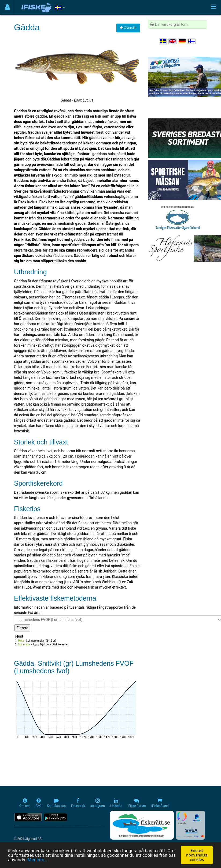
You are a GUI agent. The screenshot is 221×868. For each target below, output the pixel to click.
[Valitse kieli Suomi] (192, 41)
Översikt (128, 28)
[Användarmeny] (7, 7)
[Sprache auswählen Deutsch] (182, 41)
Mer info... (38, 860)
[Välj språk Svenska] (163, 41)
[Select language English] (173, 41)
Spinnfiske (24, 644)
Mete (21, 641)
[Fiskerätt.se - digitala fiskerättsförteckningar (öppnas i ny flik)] (142, 825)
